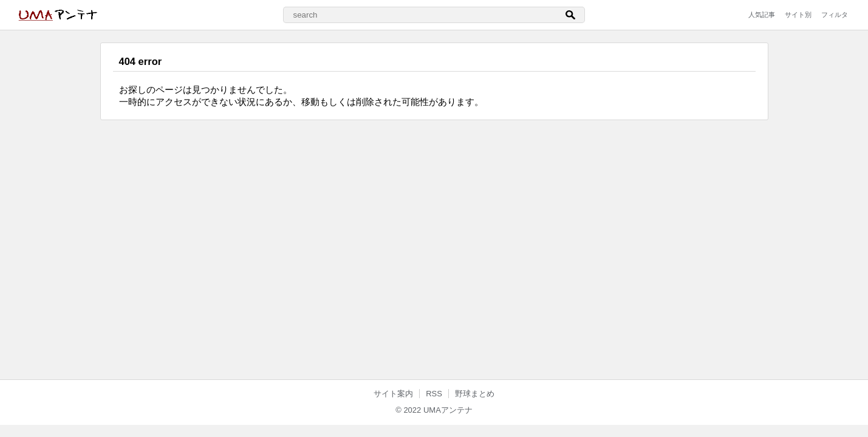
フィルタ (835, 15)
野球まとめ (475, 394)
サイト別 (798, 15)
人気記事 (762, 15)
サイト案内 (393, 394)
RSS (434, 394)
